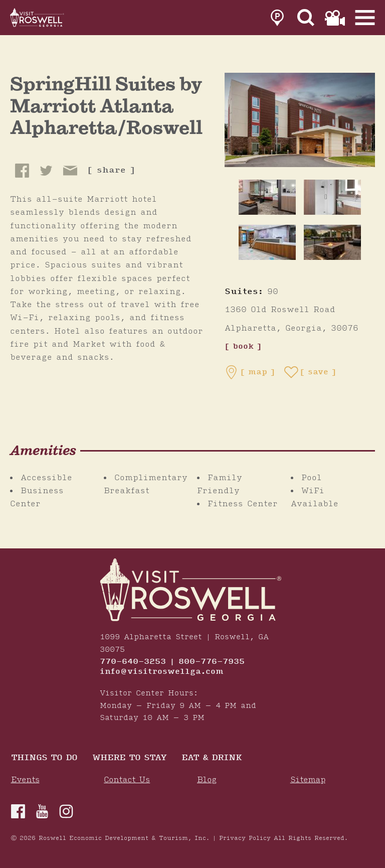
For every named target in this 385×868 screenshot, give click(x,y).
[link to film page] (335, 18)
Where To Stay (129, 758)
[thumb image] (267, 197)
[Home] (38, 18)
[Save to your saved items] (310, 372)
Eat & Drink (212, 758)
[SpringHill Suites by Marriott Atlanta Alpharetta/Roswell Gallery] (300, 119)
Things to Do (44, 758)
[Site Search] (306, 18)
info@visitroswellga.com (162, 672)
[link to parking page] (277, 18)
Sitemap (308, 780)
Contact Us (127, 780)
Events (25, 780)
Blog (207, 780)
